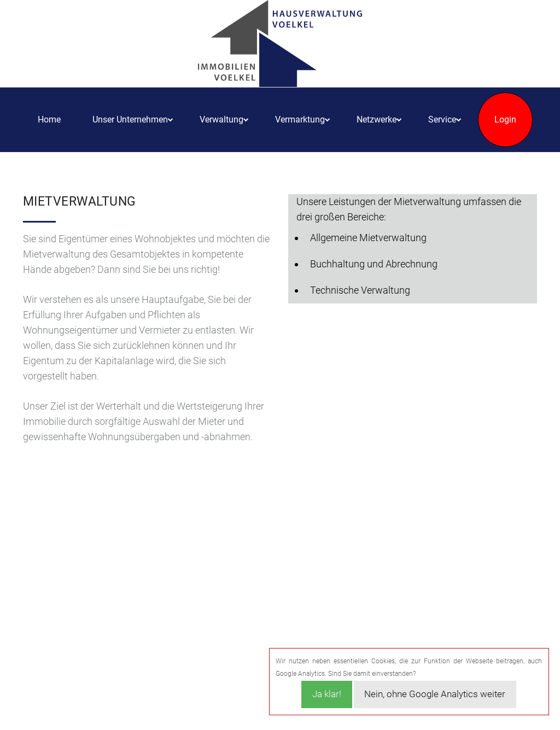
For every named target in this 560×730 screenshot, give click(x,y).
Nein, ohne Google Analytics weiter (435, 694)
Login (505, 119)
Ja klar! (327, 694)
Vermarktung (300, 119)
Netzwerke (377, 119)
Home (49, 119)
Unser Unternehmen (130, 119)
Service (442, 119)
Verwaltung (221, 119)
